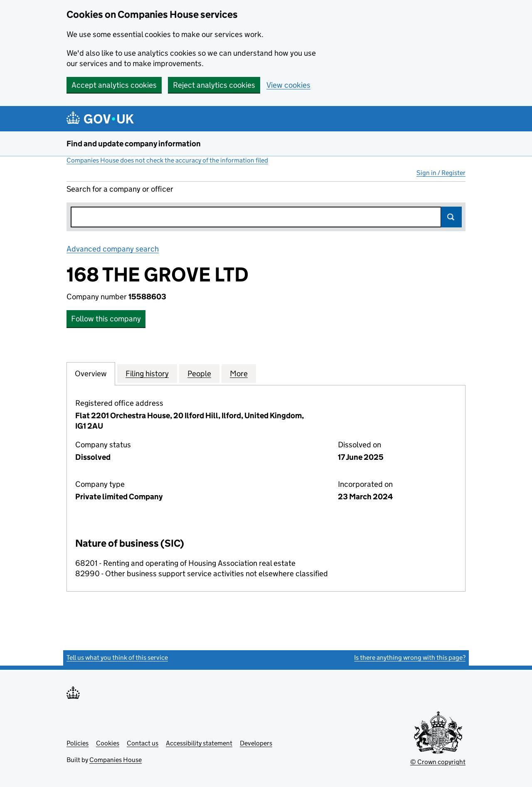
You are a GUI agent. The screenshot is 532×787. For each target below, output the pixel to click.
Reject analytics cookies (214, 85)
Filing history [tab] (147, 373)
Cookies (108, 743)
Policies (78, 743)
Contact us (143, 743)
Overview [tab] (91, 373)
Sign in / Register (441, 173)
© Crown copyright (438, 762)
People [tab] (199, 373)
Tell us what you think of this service (117, 657)
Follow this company (106, 319)
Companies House (116, 760)
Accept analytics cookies (114, 85)
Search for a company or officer (120, 189)
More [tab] (239, 373)
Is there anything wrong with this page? (410, 657)
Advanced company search (113, 249)
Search (451, 217)
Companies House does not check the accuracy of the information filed (167, 160)
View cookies (288, 85)
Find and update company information (134, 144)
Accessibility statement (199, 743)
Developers (256, 743)
